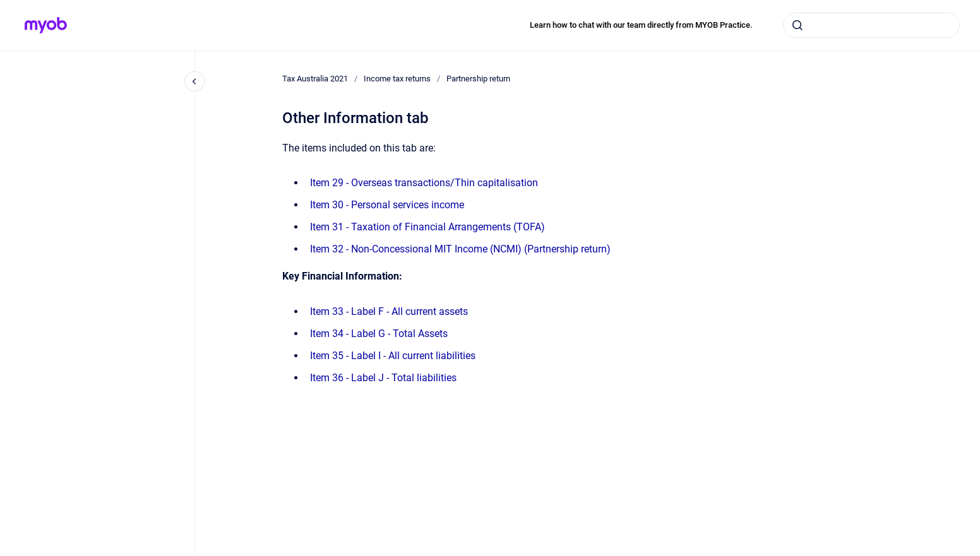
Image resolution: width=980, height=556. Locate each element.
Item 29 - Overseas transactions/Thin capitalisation (424, 183)
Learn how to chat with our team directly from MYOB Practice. (641, 25)
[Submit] (798, 25)
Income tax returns (397, 79)
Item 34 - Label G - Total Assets (379, 334)
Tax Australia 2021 (315, 79)
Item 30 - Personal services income (387, 205)
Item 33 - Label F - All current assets (389, 311)
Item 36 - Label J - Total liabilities (383, 378)
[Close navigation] (194, 81)
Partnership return (478, 79)
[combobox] (871, 25)
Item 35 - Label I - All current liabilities (393, 356)
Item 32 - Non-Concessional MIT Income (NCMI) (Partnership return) (460, 249)
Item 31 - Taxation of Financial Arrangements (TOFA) (427, 227)
